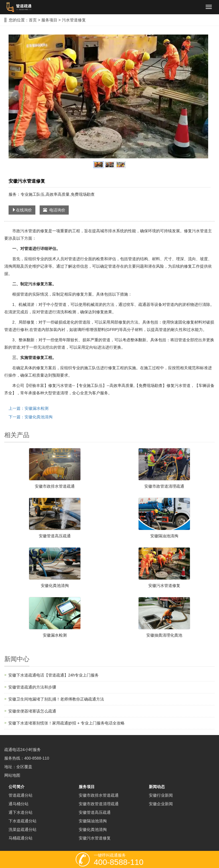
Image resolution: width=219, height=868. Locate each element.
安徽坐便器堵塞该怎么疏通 (32, 711)
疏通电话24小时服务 (23, 750)
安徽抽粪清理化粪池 (164, 635)
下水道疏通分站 (23, 821)
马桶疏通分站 (21, 838)
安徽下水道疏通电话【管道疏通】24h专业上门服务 (53, 675)
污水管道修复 (74, 20)
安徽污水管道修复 (164, 586)
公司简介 (17, 787)
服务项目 (49, 20)
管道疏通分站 (21, 795)
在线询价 (22, 210)
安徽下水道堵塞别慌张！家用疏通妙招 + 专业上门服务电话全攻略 (66, 723)
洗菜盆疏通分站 (23, 829)
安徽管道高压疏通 (55, 536)
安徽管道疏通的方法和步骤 (32, 687)
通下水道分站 (21, 812)
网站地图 (12, 775)
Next (203, 96)
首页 (33, 20)
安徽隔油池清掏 (164, 536)
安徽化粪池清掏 (55, 586)
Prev (16, 96)
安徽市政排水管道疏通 (55, 486)
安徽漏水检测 (55, 635)
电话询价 (54, 210)
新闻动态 (157, 787)
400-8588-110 (37, 758)
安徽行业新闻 (161, 795)
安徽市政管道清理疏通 (164, 486)
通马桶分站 (19, 804)
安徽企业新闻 (161, 804)
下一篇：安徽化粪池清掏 (31, 417)
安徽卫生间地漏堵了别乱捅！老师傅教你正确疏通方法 (56, 699)
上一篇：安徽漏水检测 (29, 408)
